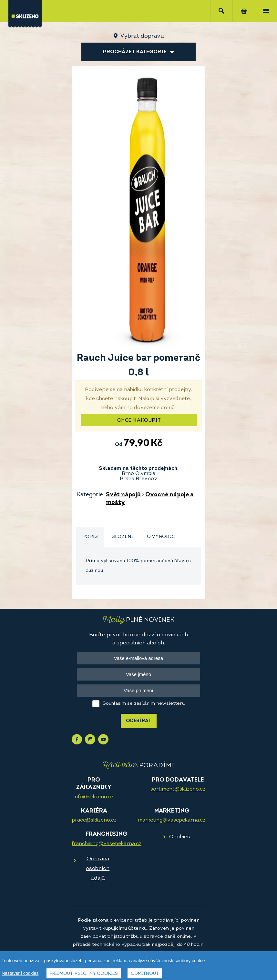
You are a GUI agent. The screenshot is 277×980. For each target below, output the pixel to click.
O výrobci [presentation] (161, 537)
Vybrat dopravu (142, 36)
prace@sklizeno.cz (94, 820)
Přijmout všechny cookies (84, 974)
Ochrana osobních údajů (98, 869)
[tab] (90, 537)
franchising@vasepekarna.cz (107, 844)
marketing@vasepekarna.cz (172, 820)
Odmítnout (145, 974)
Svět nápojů (123, 495)
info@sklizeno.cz (94, 797)
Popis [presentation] (90, 537)
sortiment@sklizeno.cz (178, 789)
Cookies (180, 837)
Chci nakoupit (139, 420)
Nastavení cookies (20, 973)
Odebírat (139, 721)
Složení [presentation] (122, 537)
